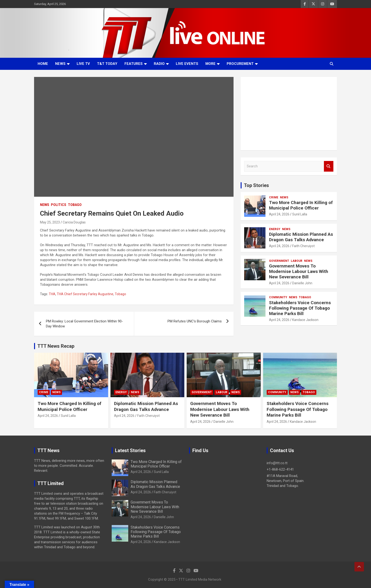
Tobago (75, 205)
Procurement (240, 64)
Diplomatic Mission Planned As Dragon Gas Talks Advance (301, 237)
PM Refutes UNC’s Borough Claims (195, 321)
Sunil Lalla (300, 214)
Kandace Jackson (305, 320)
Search (329, 166)
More (210, 64)
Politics (59, 205)
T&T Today (107, 64)
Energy (275, 229)
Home (43, 64)
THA (52, 294)
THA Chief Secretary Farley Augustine (85, 294)
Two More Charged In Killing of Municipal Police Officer (301, 205)
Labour (297, 261)
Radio (159, 64)
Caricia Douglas (74, 222)
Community (278, 297)
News (60, 64)
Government (279, 261)
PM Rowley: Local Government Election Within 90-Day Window (84, 324)
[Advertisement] (289, 114)
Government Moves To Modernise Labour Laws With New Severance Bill (299, 271)
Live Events (187, 64)
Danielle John (302, 283)
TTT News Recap (56, 346)
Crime (274, 197)
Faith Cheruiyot (303, 246)
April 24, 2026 (279, 214)
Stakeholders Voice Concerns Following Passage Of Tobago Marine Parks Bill (300, 308)
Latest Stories (130, 450)
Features (134, 64)
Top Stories (256, 185)
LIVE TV (83, 64)
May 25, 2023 (50, 222)
